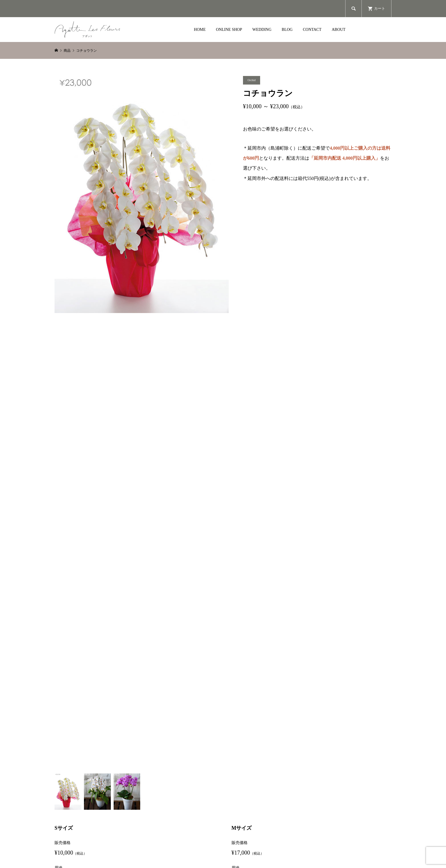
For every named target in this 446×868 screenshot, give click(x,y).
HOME (200, 30)
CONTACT (312, 30)
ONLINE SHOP (229, 30)
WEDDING (262, 30)
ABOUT (339, 30)
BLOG (287, 30)
